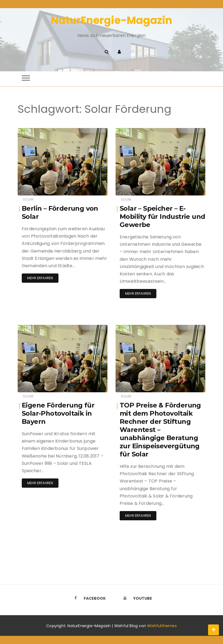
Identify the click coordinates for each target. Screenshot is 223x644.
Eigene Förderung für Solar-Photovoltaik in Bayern (58, 413)
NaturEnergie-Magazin (112, 20)
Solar (28, 199)
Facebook (88, 598)
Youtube (136, 598)
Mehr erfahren (40, 278)
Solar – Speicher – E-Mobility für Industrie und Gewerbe (162, 217)
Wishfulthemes (162, 626)
